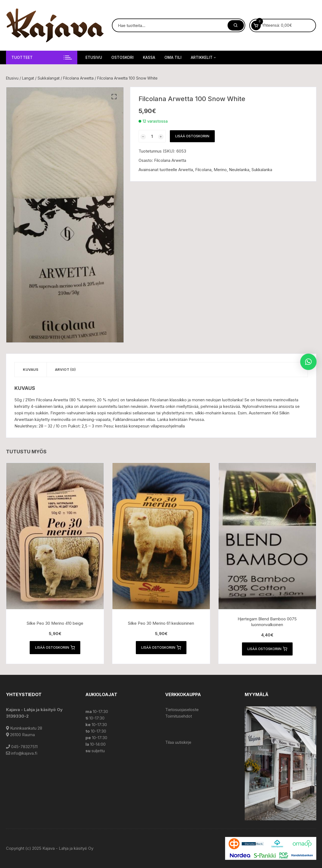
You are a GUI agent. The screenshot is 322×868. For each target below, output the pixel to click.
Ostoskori (122, 57)
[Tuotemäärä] (152, 136)
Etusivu (94, 57)
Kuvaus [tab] (31, 369)
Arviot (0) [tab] (65, 369)
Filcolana (203, 170)
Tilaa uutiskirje (178, 742)
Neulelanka (239, 170)
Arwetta (186, 170)
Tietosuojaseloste (182, 710)
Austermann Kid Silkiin (269, 413)
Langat (28, 78)
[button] (114, 97)
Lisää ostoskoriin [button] (55, 648)
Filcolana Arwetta (78, 78)
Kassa (149, 57)
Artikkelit (204, 57)
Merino (220, 170)
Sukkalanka (262, 170)
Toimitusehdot (179, 716)
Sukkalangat (49, 78)
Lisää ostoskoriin (192, 136)
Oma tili (173, 57)
